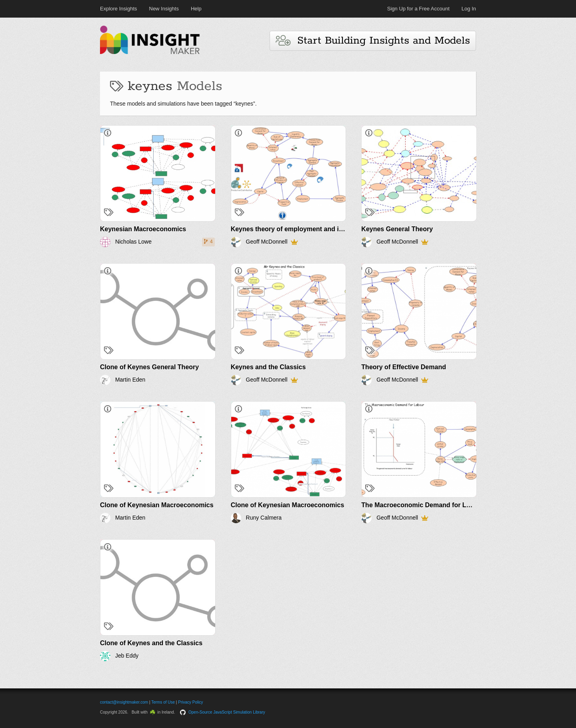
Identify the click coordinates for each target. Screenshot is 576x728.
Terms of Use (163, 702)
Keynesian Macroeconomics (143, 229)
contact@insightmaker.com (124, 702)
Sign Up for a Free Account (418, 9)
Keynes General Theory (397, 229)
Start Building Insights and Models (373, 41)
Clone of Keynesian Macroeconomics (157, 505)
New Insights (164, 9)
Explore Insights (119, 9)
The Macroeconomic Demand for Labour (423, 505)
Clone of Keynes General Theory (149, 367)
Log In (469, 9)
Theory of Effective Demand (404, 367)
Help (196, 9)
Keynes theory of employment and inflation (296, 229)
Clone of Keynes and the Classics (151, 643)
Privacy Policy (190, 702)
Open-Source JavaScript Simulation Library (227, 712)
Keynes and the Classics (268, 367)
